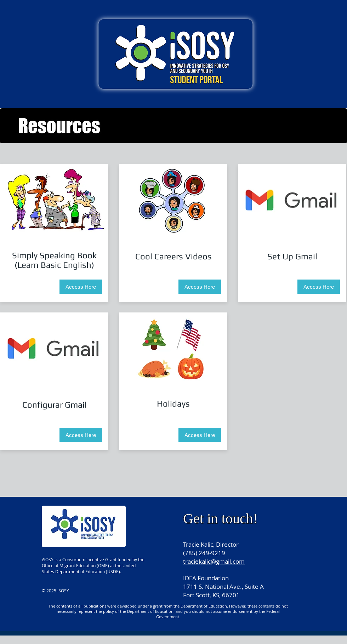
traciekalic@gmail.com (214, 561)
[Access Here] (81, 287)
